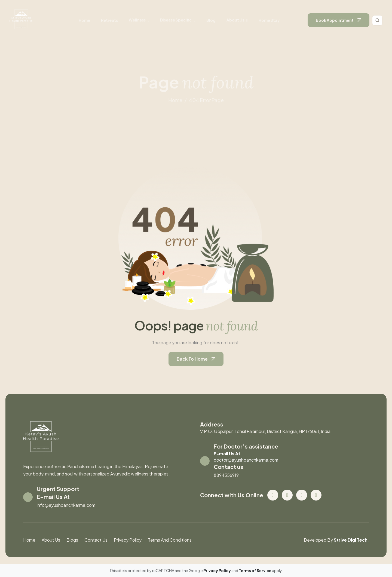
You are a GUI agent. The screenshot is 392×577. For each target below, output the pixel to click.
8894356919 (226, 475)
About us (235, 20)
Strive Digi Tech (351, 540)
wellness (137, 20)
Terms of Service (255, 570)
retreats (109, 20)
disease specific (176, 20)
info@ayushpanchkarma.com (66, 505)
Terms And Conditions (170, 540)
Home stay (269, 20)
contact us (96, 540)
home (175, 100)
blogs (72, 540)
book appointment (335, 20)
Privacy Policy (128, 540)
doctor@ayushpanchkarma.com (246, 460)
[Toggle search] (377, 20)
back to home (192, 359)
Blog (211, 20)
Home (84, 20)
